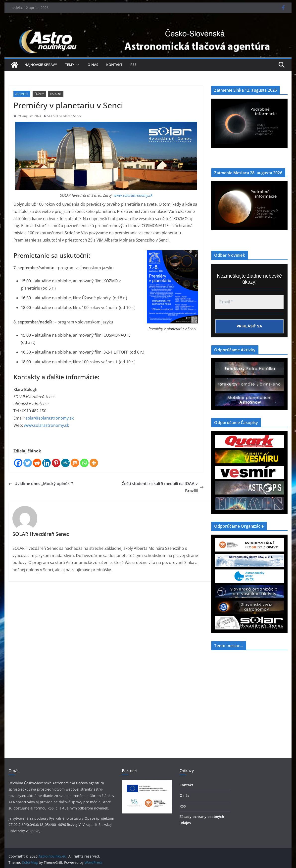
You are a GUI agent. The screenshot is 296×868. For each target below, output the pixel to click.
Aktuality (22, 94)
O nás (93, 65)
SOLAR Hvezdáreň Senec (64, 116)
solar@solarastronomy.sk (50, 418)
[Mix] (75, 463)
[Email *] (249, 302)
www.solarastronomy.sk (133, 195)
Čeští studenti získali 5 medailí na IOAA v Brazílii (163, 487)
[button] (77, 65)
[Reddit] (37, 463)
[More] (94, 463)
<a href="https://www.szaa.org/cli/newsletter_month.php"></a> (248, 691)
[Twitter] (28, 463)
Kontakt (114, 65)
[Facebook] (18, 463)
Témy (70, 65)
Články (39, 94)
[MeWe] (65, 463)
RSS (133, 65)
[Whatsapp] (84, 463)
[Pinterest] (56, 463)
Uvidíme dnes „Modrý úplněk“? (41, 484)
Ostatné (56, 94)
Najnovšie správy (41, 65)
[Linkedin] (47, 463)
